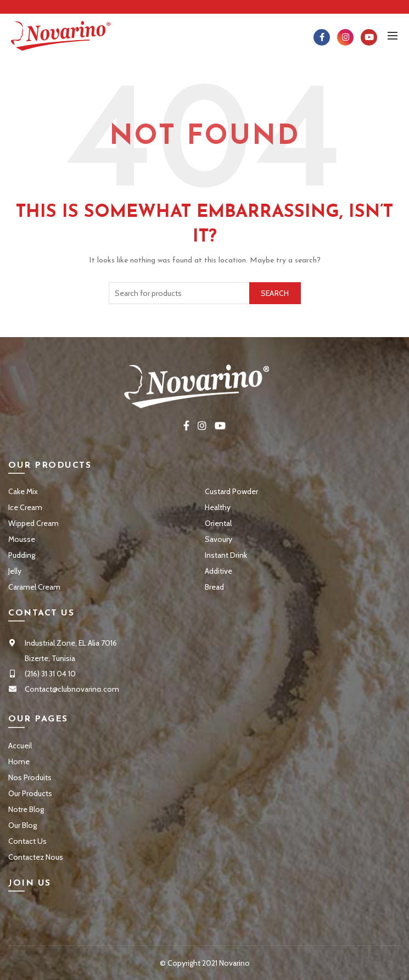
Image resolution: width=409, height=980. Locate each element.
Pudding (22, 555)
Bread (214, 587)
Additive (218, 571)
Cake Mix (23, 491)
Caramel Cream (34, 587)
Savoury (218, 539)
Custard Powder (231, 491)
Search (275, 293)
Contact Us (27, 841)
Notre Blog (26, 809)
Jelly (15, 571)
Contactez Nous (36, 857)
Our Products (30, 793)
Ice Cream (25, 507)
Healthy (218, 507)
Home (19, 761)
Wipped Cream (33, 523)
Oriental (218, 523)
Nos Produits (30, 777)
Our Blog (23, 825)
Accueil (20, 746)
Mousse (22, 539)
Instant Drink (226, 555)
